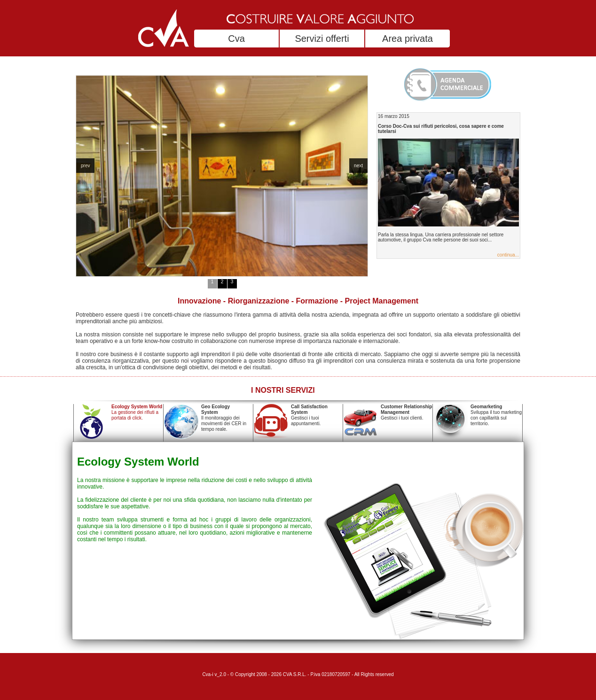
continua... (508, 255)
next (358, 166)
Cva (236, 39)
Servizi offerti (322, 39)
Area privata (408, 39)
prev (85, 166)
